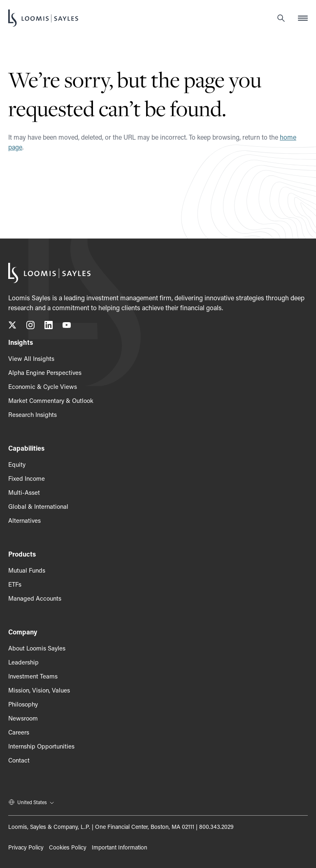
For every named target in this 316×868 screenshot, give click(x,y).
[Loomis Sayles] (43, 18)
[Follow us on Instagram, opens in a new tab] (30, 326)
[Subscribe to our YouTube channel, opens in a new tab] (67, 326)
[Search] (281, 18)
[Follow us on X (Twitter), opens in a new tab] (12, 326)
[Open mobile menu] (303, 18)
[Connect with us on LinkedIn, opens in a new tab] (49, 326)
